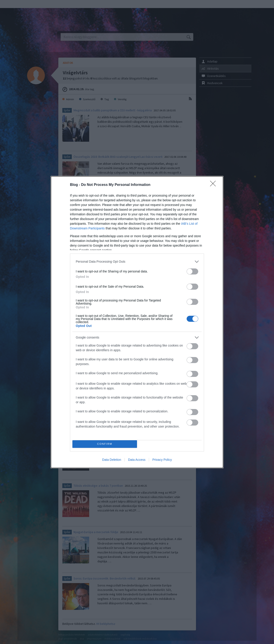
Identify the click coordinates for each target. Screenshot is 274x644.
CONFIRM (105, 444)
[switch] (192, 271)
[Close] (214, 185)
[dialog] (137, 322)
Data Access (137, 460)
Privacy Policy (162, 460)
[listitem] (137, 262)
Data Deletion (112, 460)
